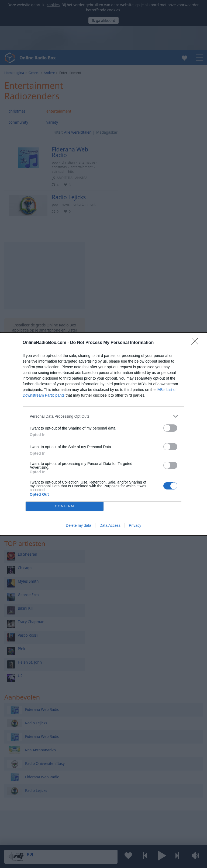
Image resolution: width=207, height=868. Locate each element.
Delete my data (78, 525)
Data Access (110, 525)
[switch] (170, 428)
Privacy (135, 525)
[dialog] (103, 434)
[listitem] (103, 416)
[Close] (196, 343)
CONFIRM (65, 506)
